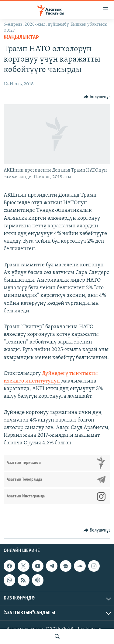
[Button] (97, 97)
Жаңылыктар (21, 38)
